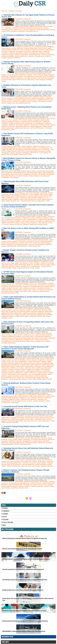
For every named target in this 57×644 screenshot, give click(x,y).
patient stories (30, 341)
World (4, 525)
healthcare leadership (15, 53)
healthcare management (31, 53)
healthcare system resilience (17, 369)
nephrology (12, 443)
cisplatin (29, 75)
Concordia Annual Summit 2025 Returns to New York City (25, 406)
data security (44, 194)
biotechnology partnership (45, 171)
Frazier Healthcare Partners (22, 98)
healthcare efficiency (37, 398)
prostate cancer (25, 266)
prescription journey (32, 31)
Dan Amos (35, 338)
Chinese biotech (12, 241)
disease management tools (45, 363)
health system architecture (37, 396)
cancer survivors (18, 335)
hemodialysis (27, 441)
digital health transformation (38, 48)
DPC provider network (26, 120)
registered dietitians (47, 466)
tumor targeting (40, 80)
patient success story (40, 485)
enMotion (51, 283)
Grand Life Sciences (17, 174)
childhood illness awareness (44, 335)
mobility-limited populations (47, 219)
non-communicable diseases (38, 374)
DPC (7, 120)
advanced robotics (21, 261)
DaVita (10, 439)
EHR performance (21, 196)
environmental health (24, 311)
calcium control (20, 438)
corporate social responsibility (22, 338)
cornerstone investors (33, 241)
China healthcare (7, 173)
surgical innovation (23, 268)
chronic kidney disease (33, 438)
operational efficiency (22, 126)
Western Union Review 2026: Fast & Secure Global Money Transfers (22, 549)
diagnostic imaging (23, 48)
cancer (42, 358)
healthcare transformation (29, 399)
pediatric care (40, 341)
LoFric (24, 219)
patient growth (47, 126)
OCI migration (51, 198)
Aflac (28, 333)
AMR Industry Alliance (26, 308)
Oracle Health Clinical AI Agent (40, 199)
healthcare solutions (42, 218)
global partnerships (7, 313)
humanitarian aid (14, 483)
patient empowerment (27, 376)
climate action (20, 416)
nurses (34, 290)
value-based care (25, 444)
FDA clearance (24, 263)
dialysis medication (24, 439)
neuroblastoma (6, 341)
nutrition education (41, 464)
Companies (5, 508)
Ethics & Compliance (7, 522)
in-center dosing (37, 441)
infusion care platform (19, 101)
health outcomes (23, 396)
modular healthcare (39, 401)
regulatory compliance (22, 153)
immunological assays (30, 148)
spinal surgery (6, 488)
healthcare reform (14, 399)
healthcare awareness (30, 313)
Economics (5, 514)
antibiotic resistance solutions (16, 310)
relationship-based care (22, 128)
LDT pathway (45, 149)
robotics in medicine (14, 58)
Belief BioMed (21, 171)
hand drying (33, 285)
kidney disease (41, 463)
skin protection (43, 223)
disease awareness (29, 363)
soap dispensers (44, 291)
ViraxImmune (23, 154)
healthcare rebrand (43, 100)
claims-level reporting (39, 118)
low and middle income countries (22, 401)
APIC (31, 283)
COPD (8, 361)
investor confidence (8, 244)
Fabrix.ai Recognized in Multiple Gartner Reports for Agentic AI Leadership (25, 538)
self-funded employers (37, 128)
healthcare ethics (37, 51)
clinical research (38, 75)
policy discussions (44, 421)
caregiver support (42, 216)
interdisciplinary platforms (34, 371)
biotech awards (20, 73)
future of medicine (25, 50)
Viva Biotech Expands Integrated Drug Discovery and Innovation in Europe (24, 611)
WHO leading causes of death (42, 379)
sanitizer (17, 291)
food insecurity (15, 461)
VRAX (30, 154)
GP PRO (26, 285)
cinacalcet (44, 438)
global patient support (8, 366)
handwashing (51, 285)
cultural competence (34, 361)
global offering (6, 243)
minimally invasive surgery (42, 265)
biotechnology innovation (41, 240)
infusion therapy (32, 101)
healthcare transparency (31, 125)
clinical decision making (9, 48)
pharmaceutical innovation (46, 78)
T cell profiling (43, 153)
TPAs (13, 130)
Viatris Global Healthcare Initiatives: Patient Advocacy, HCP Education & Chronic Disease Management (25, 348)
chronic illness (20, 460)
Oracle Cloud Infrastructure (21, 199)
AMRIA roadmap (39, 308)
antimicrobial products (22, 283)
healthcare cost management (35, 123)
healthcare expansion (38, 98)
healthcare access (40, 366)
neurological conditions (14, 221)
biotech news (16, 146)
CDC (35, 283)
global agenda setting (32, 418)
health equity (20, 366)
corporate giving (6, 338)
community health (30, 460)
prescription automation (18, 31)
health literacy (29, 366)
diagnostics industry (39, 146)
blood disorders (46, 333)
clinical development (19, 173)
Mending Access (44, 125)
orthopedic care (28, 485)
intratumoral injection (17, 78)
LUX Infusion (42, 101)
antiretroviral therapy (33, 358)
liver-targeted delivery (21, 244)
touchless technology (8, 293)
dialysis (15, 439)
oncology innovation (31, 78)
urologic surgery (35, 268)
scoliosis (27, 486)
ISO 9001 (9, 149)
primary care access (8, 128)
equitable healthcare (37, 311)
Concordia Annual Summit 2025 (35, 416)
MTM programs (16, 464)
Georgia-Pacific (6, 285)
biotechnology (41, 73)
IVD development (18, 149)
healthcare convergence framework (20, 51)
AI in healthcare (36, 46)
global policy (18, 313)
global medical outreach (32, 481)
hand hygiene (42, 285)
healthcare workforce (34, 369)
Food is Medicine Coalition (29, 461)
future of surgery (34, 263)
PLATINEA (49, 315)
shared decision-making (33, 377)
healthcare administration (17, 123)
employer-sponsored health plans (32, 122)
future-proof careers (38, 50)
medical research (34, 176)
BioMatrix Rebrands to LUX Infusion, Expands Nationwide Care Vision (23, 590)
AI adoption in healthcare (23, 46)
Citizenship (5, 520)
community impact (28, 336)
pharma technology (43, 29)
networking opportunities (16, 421)
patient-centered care (21, 56)
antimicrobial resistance (40, 310)
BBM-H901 (13, 171)
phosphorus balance (31, 443)
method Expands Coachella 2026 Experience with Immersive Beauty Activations (26, 559)
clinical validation (27, 146)
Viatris (10, 318)
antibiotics (29, 310)
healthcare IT (41, 198)
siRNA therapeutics (34, 246)
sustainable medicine (36, 316)
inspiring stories (25, 483)
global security (6, 419)
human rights (30, 419)
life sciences (44, 28)
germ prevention (17, 285)
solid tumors (31, 80)
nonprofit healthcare (28, 464)
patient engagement (30, 29)
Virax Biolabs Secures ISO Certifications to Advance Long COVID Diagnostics (25, 580)
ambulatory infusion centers (24, 97)
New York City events (31, 421)
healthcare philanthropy (16, 340)
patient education (13, 376)
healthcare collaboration (14, 463)
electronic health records (35, 196)
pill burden (42, 443)
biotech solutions (31, 73)
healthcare (5, 286)
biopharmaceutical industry (24, 240)
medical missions (36, 483)
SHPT (17, 444)
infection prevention (30, 288)
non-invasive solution (28, 221)
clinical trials (22, 241)
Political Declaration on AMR (10, 316)
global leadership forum (47, 418)
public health (24, 316)
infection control (18, 288)
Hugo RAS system (7, 265)
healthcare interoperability (28, 198)
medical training (42, 373)
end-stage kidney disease (39, 439)
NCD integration (23, 374)
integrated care (20, 371)
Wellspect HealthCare (27, 224)
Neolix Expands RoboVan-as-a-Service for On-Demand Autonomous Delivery (25, 621)
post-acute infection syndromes (36, 151)
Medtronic (30, 265)
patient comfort (50, 221)
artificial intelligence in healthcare (38, 261)
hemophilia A (50, 174)
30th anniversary (20, 333)
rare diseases (15, 177)
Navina (4, 221)
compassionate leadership (43, 336)
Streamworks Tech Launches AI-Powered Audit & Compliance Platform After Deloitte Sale (28, 599)
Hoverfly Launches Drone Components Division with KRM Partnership (23, 569)
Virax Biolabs (14, 154)
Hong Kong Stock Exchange (42, 243)
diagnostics (13, 311)
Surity (50, 223)
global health (49, 311)
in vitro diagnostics (43, 148)
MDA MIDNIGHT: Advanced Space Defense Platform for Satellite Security (24, 631)
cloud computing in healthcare (19, 194)
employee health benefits (41, 120)
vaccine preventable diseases (18, 379)
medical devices (12, 151)
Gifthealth (8, 28)
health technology (13, 398)
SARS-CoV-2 (34, 153)
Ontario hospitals (7, 199)
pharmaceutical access (9, 377)
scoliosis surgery (49, 486)
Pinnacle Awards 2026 (8, 80)
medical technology (7, 56)
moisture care (27, 290)
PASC (23, 151)
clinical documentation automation (36, 193)
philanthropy (12, 343)
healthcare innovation (18, 28)
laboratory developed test (33, 149)
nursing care (41, 290)
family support (43, 338)
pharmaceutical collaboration (36, 315)
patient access (18, 29)
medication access (7, 29)
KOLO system (17, 290)
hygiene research (7, 288)
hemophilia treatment (8, 176)
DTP (3, 28)
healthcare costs (25, 398)
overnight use (40, 221)
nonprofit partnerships (18, 341)
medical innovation (20, 315)
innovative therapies (22, 176)
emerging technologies (17, 418)
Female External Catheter (13, 218)
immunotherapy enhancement (33, 76)
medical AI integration (21, 55)
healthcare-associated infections (33, 286)
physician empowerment (36, 56)
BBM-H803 (5, 171)
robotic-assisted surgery (9, 268)
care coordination (31, 394)
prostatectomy (36, 266)
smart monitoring (33, 291)
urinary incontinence (13, 224)
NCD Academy (12, 374)
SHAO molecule (21, 80)
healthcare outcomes (15, 441)
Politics (4, 517)
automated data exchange (23, 118)
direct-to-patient (48, 26)
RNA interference (22, 246)
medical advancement (41, 340)
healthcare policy (44, 53)
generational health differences (11, 365)
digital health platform (22, 26)
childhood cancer (29, 335)
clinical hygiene (42, 283)
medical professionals (48, 55)
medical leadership (34, 55)
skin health (23, 291)
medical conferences (30, 373)
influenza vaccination (8, 371)
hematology (42, 174)
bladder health (31, 216)
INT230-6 (46, 76)
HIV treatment (45, 369)
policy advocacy (26, 466)
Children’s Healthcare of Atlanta (11, 336)
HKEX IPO (29, 243)
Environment (5, 511)
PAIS (19, 151)
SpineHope (14, 488)
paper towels (9, 291)
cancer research (7, 335)
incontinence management (13, 219)
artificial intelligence (48, 46)
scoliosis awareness (37, 486)
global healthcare (36, 365)
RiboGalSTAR (12, 246)
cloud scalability (34, 194)
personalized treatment (23, 103)
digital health (15, 263)
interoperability (6, 401)
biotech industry (31, 171)
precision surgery (14, 266)
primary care (21, 377)
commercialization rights (34, 173)
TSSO (38, 201)
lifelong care (19, 373)
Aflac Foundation (35, 333)
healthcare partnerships (29, 100)
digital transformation (36, 26)
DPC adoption (13, 120)
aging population (20, 216)
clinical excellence (7, 98)
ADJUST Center (6, 146)
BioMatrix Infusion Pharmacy (42, 97)
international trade (40, 419)
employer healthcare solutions (11, 122)
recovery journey (46, 266)
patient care (11, 103)
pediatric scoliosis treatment (15, 486)
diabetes (44, 361)
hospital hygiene (49, 286)
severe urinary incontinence (29, 223)
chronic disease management (36, 360)
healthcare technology (33, 28)
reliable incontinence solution (11, 223)
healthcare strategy (7, 55)
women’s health (39, 224)
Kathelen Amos (29, 340)
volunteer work (23, 488)
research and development (37, 244)
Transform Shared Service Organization (23, 201)
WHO (17, 293)
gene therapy (5, 174)
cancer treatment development (16, 75)
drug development (48, 173)
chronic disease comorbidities (16, 360)
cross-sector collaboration (19, 361)
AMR (17, 308)
